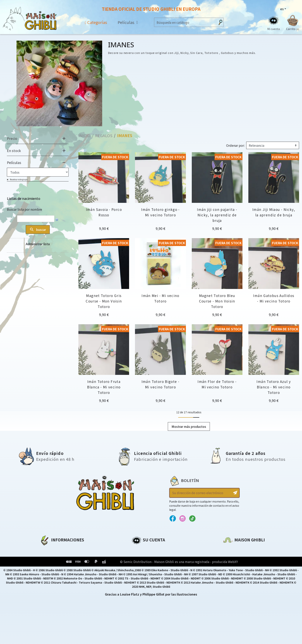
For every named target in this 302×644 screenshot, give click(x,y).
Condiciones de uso (56, 562)
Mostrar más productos (189, 426)
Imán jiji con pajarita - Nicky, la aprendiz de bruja (217, 215)
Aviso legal (49, 556)
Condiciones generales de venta (67, 569)
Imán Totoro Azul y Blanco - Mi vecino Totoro (274, 387)
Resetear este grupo (18, 180)
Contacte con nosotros (243, 586)
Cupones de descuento (151, 569)
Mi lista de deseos (146, 576)
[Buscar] (185, 22)
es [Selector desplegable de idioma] (282, 9)
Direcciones (141, 562)
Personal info (142, 549)
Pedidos (138, 556)
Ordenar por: (235, 146)
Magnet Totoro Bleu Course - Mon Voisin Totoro (217, 301)
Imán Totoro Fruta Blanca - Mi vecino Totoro (104, 387)
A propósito (50, 549)
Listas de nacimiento (24, 199)
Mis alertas (140, 582)
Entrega (46, 576)
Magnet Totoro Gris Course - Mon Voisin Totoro (104, 301)
